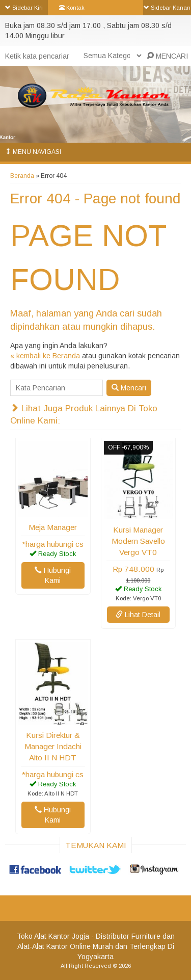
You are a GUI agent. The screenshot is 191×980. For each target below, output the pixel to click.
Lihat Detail (138, 615)
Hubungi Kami (53, 575)
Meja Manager (53, 527)
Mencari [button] (129, 388)
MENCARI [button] (167, 56)
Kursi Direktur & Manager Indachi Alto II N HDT (53, 746)
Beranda (22, 176)
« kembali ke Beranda (45, 356)
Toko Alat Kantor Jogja (53, 936)
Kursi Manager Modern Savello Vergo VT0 (138, 541)
